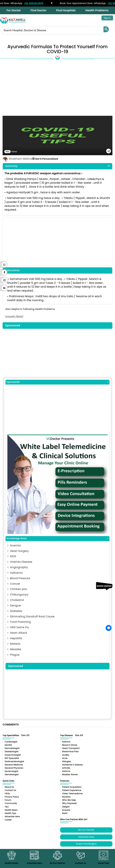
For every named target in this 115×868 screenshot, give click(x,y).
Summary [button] (11, 166)
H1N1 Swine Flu (18, 627)
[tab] (57, 166)
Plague (13, 655)
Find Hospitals (66, 10)
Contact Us (10, 790)
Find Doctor (39, 10)
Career (8, 820)
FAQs (7, 793)
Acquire (66, 810)
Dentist (8, 745)
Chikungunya (18, 595)
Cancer (14, 584)
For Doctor (14, 10)
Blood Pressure (19, 578)
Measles (14, 649)
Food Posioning (19, 622)
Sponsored (57, 382)
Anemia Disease (20, 562)
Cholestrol (16, 600)
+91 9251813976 (35, 3)
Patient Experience (72, 790)
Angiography (18, 567)
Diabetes (15, 611)
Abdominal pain (70, 751)
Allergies (67, 761)
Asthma (66, 742)
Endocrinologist (13, 755)
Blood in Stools (70, 745)
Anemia (14, 545)
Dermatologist (12, 748)
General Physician (14, 768)
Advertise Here (12, 816)
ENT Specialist (12, 758)
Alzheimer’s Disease (73, 765)
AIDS (12, 556)
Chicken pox (17, 589)
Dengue (14, 606)
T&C (7, 807)
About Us (9, 787)
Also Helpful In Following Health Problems (30, 309)
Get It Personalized (45, 159)
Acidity (66, 755)
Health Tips (10, 813)
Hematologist (12, 774)
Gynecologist (11, 771)
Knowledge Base (57, 538)
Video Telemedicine (72, 793)
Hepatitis (15, 638)
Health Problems (97, 10)
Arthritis (66, 768)
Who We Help (69, 800)
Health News (11, 810)
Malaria (14, 644)
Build (65, 813)
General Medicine (14, 765)
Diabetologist (12, 751)
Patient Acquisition (72, 787)
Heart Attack (17, 633)
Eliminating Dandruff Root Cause (31, 616)
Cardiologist (11, 742)
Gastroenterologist (14, 761)
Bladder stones (70, 774)
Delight (66, 807)
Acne (65, 758)
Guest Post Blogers (86, 844)
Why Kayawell (69, 803)
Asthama (15, 573)
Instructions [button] (12, 270)
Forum (8, 800)
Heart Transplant (71, 748)
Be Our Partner (86, 830)
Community (11, 803)
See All (25, 735)
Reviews (66, 797)
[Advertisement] (57, 90)
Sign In (107, 18)
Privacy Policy (12, 797)
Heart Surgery (18, 551)
